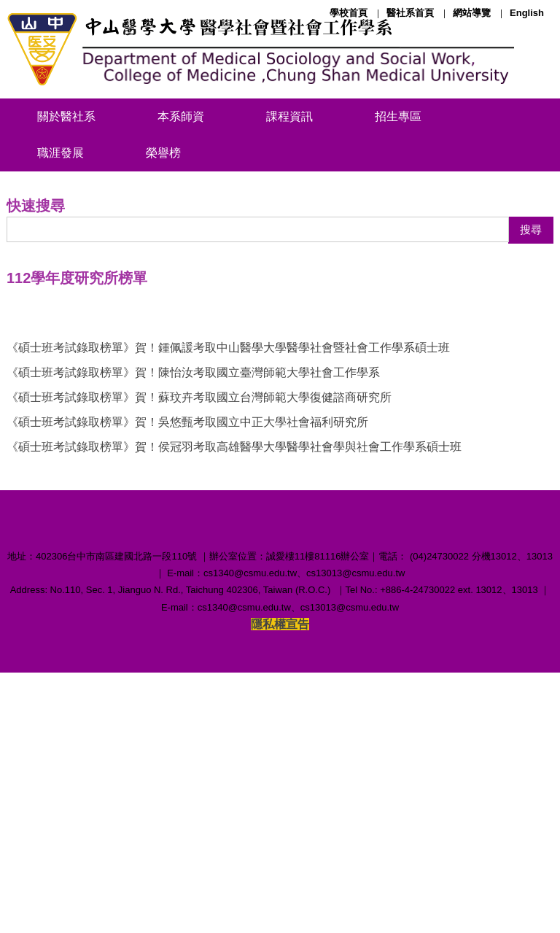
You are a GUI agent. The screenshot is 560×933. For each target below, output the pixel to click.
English (527, 13)
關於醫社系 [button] (66, 116)
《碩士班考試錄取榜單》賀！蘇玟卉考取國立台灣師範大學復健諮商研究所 (199, 604)
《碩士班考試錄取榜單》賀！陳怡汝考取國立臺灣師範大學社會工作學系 (193, 580)
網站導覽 (472, 13)
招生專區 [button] (398, 116)
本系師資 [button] (181, 116)
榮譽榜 (163, 153)
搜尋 (531, 437)
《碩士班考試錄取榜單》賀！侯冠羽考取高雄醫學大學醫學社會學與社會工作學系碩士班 (234, 654)
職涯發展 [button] (61, 153)
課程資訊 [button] (289, 116)
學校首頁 (349, 13)
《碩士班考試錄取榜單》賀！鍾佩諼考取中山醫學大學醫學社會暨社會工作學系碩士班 (228, 555)
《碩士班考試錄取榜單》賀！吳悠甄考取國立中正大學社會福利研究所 (187, 629)
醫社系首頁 (410, 13)
